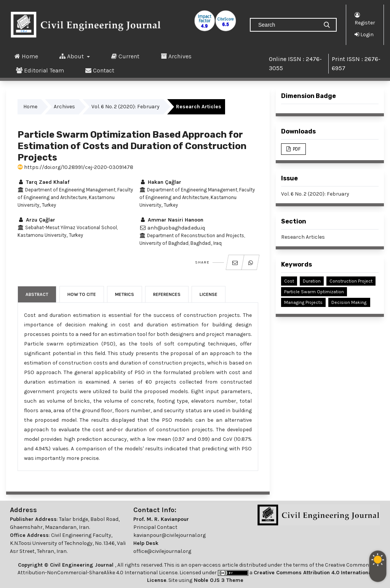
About (72, 56)
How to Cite (82, 294)
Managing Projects (303, 302)
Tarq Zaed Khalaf (43, 182)
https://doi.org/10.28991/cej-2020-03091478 (75, 167)
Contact (100, 70)
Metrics (125, 294)
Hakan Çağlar (160, 182)
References (167, 294)
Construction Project (351, 281)
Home (26, 56)
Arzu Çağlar (36, 220)
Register (365, 18)
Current (125, 56)
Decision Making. (349, 302)
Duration (312, 281)
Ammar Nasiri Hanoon (171, 220)
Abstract (37, 294)
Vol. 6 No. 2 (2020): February (125, 107)
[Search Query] (287, 25)
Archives (176, 56)
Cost (289, 281)
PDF (296, 149)
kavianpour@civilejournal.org (169, 535)
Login (364, 34)
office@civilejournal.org (162, 551)
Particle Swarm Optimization (314, 292)
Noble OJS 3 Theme (218, 580)
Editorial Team (40, 70)
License (209, 294)
